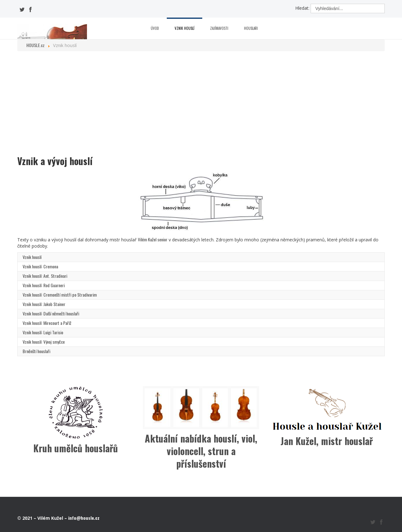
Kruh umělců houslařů (76, 448)
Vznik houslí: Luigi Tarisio (43, 332)
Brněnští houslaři (36, 351)
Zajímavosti (219, 28)
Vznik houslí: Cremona (40, 266)
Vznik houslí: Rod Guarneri (44, 285)
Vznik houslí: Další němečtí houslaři (51, 313)
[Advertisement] (201, 105)
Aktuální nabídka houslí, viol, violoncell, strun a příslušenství (201, 451)
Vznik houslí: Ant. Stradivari (45, 276)
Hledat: (302, 8)
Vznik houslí (185, 28)
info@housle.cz (84, 518)
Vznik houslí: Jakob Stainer (44, 304)
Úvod (155, 28)
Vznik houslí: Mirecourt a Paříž (47, 323)
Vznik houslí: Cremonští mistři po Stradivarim (60, 295)
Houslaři (251, 28)
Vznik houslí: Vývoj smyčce (44, 342)
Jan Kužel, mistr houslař (327, 441)
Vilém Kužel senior (153, 239)
